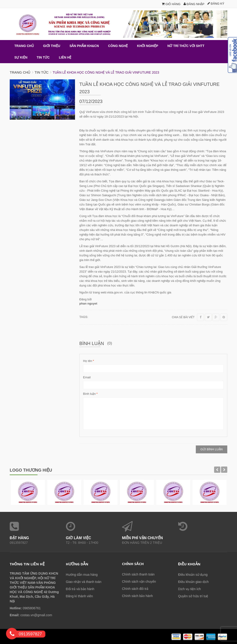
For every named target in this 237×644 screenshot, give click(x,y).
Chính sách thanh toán (138, 574)
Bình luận (89, 394)
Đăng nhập (194, 4)
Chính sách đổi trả (135, 589)
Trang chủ (20, 72)
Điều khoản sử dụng (193, 575)
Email (87, 377)
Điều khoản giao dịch (193, 582)
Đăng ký (216, 4)
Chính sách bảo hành (137, 596)
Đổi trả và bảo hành (80, 589)
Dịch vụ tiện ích (190, 589)
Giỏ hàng (171, 4)
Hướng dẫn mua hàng (82, 575)
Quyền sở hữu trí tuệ (193, 596)
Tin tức (41, 72)
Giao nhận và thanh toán (84, 582)
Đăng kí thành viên (80, 596)
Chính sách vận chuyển (139, 582)
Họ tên (88, 361)
